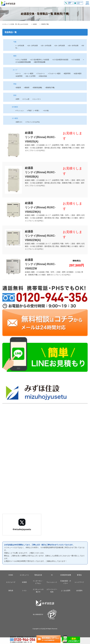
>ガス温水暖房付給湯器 (60, 60)
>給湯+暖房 (77, 74)
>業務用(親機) (37, 88)
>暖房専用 (67, 74)
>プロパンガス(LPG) (33, 122)
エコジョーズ (11, 582)
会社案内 (79, 591)
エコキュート (24, 575)
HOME (11, 575)
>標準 (17, 99)
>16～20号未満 (32, 46)
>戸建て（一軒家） (34, 111)
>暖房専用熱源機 (39, 62)
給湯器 (24, 582)
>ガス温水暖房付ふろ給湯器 (40, 60)
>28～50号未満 (75, 46)
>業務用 (27, 88)
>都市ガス (19, 122)
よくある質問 (66, 591)
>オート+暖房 (29, 74)
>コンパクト (37, 99)
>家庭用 (18, 88)
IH (52, 575)
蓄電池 (79, 575)
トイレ (24, 591)
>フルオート (41, 74)
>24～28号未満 (61, 46)
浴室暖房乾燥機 (66, 575)
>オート (18, 74)
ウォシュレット (52, 582)
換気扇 (11, 591)
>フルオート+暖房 (54, 74)
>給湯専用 (19, 76)
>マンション (20, 111)
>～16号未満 (20, 46)
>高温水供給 (43, 76)
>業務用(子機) (50, 88)
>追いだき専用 (30, 76)
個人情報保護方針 (38, 614)
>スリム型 (26, 99)
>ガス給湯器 (76, 60)
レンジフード (79, 582)
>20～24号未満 (46, 46)
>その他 (46, 111)
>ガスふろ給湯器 (21, 60)
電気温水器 (38, 575)
